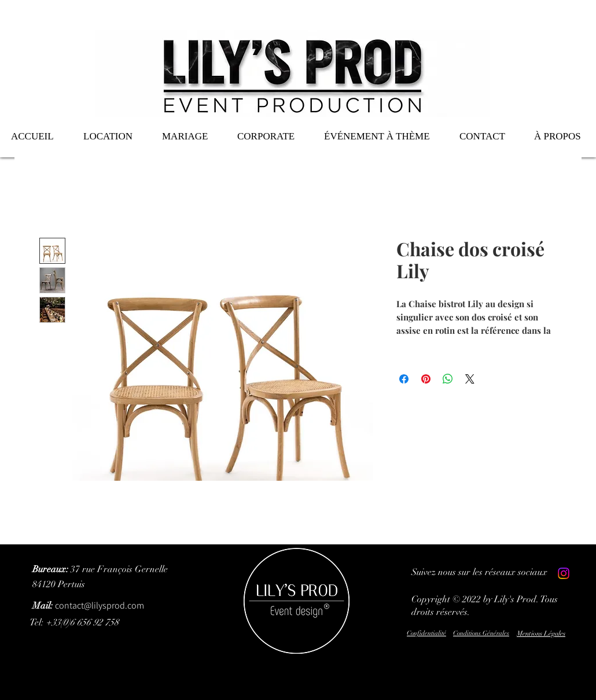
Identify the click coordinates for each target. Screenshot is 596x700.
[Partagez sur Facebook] (404, 379)
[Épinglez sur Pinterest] (426, 379)
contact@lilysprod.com (88, 605)
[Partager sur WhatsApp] (448, 379)
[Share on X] (470, 379)
